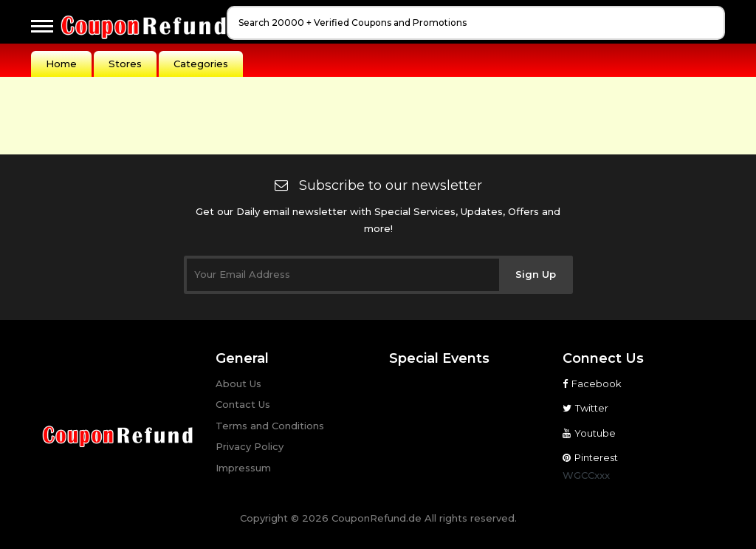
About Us (238, 383)
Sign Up (536, 274)
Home (61, 64)
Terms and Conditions (270, 426)
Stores (125, 64)
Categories (201, 64)
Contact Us (243, 404)
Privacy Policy (250, 446)
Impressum (243, 468)
